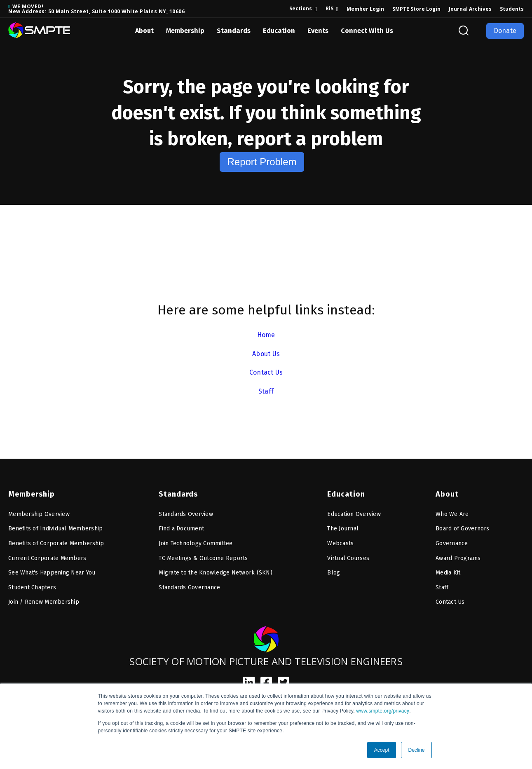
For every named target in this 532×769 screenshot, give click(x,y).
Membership (185, 31)
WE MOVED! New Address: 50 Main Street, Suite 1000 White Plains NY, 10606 (96, 9)
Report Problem (262, 162)
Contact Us (266, 372)
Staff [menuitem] (442, 587)
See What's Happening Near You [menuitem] (52, 573)
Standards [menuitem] (178, 494)
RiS (329, 8)
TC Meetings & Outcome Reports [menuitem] (203, 558)
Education (279, 31)
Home (266, 335)
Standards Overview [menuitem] (186, 514)
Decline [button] (416, 750)
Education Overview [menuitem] (354, 514)
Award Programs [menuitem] (458, 558)
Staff (266, 391)
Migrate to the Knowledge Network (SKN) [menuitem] (216, 573)
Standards (234, 31)
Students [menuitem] (512, 9)
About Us (266, 354)
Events (318, 31)
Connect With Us (367, 31)
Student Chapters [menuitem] (32, 587)
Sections (301, 8)
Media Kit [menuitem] (448, 573)
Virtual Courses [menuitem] (348, 558)
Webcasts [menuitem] (340, 543)
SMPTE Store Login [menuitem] (416, 9)
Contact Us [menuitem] (450, 602)
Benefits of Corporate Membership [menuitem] (56, 543)
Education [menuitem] (346, 494)
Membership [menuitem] (32, 494)
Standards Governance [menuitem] (189, 587)
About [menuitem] (447, 494)
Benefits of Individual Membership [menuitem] (55, 529)
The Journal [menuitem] (343, 529)
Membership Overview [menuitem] (39, 514)
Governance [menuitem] (452, 543)
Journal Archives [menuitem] (470, 9)
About (144, 31)
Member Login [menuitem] (365, 9)
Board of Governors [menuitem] (463, 529)
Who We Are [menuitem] (452, 514)
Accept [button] (382, 750)
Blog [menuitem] (334, 573)
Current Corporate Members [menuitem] (47, 558)
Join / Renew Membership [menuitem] (44, 602)
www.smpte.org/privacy (383, 711)
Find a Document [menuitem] (181, 529)
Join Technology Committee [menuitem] (196, 543)
